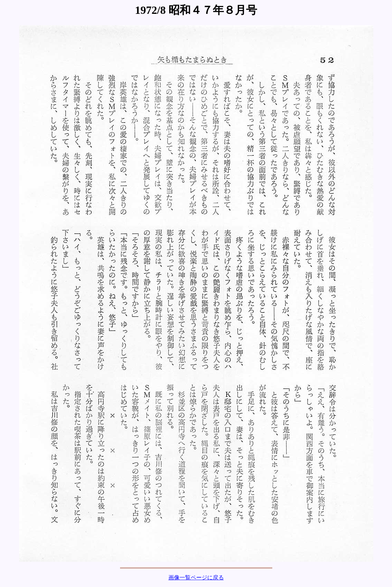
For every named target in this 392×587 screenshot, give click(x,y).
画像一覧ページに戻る (196, 577)
